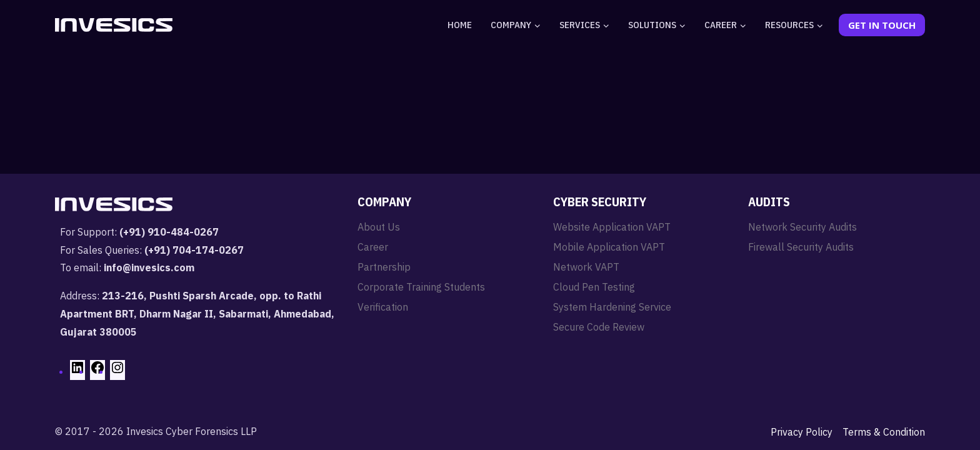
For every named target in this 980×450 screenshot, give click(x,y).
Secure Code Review (599, 327)
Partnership (384, 267)
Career (373, 247)
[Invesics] (114, 25)
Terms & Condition (884, 432)
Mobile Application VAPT (609, 247)
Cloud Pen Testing (594, 287)
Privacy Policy (802, 432)
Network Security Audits (802, 227)
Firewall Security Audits (801, 247)
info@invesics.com (149, 267)
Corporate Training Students (421, 287)
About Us (379, 227)
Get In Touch (882, 25)
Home (460, 25)
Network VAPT (586, 267)
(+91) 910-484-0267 (169, 232)
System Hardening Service (612, 307)
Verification (383, 307)
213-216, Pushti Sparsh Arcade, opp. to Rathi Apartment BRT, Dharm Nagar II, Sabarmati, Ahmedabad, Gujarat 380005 (197, 314)
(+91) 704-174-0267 (194, 250)
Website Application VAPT (612, 227)
